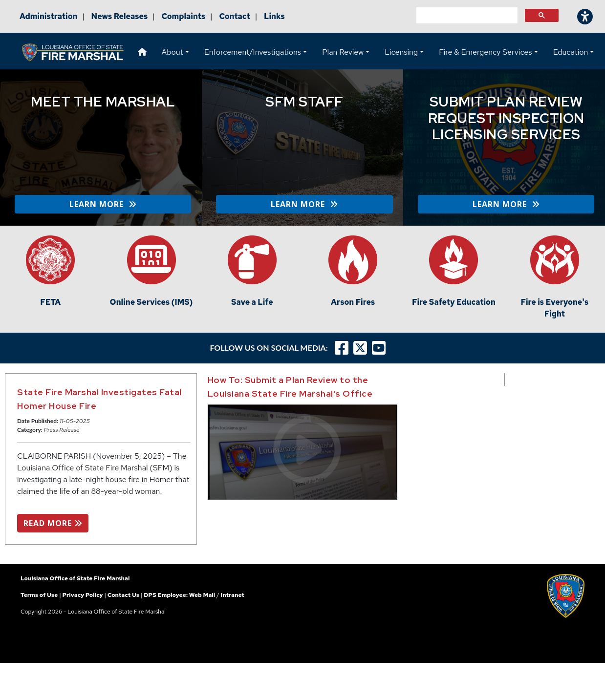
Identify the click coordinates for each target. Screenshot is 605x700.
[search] (466, 16)
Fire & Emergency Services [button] (485, 52)
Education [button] (571, 52)
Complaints (183, 16)
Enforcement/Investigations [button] (253, 52)
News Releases (120, 16)
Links (274, 16)
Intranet (232, 595)
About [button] (173, 52)
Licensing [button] (401, 52)
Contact (235, 16)
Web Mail (202, 595)
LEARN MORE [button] (103, 204)
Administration (48, 16)
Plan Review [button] (343, 52)
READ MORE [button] (53, 523)
